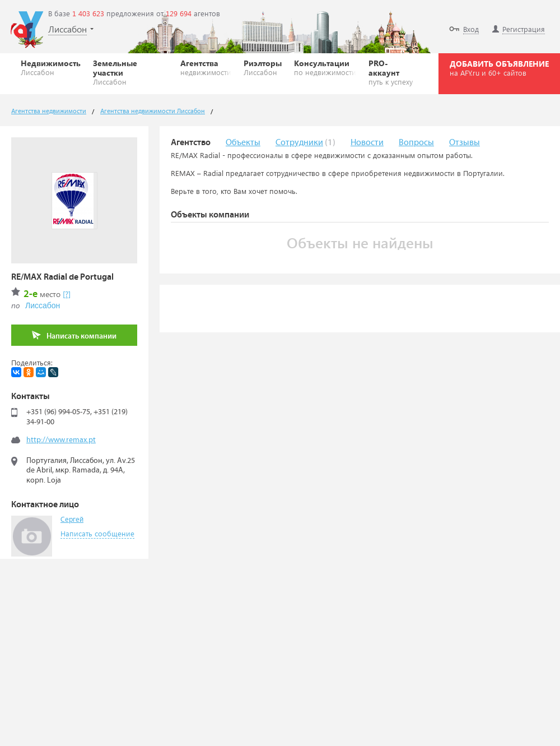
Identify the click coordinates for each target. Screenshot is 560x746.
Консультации (325, 67)
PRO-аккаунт (393, 72)
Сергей (72, 520)
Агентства (206, 67)
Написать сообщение (97, 533)
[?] (67, 294)
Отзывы (465, 143)
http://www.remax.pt (61, 440)
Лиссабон (43, 305)
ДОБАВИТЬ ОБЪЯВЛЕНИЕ (499, 68)
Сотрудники (299, 143)
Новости (367, 143)
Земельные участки (130, 72)
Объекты (243, 143)
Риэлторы (263, 67)
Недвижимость (51, 67)
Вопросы (416, 143)
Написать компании (74, 335)
